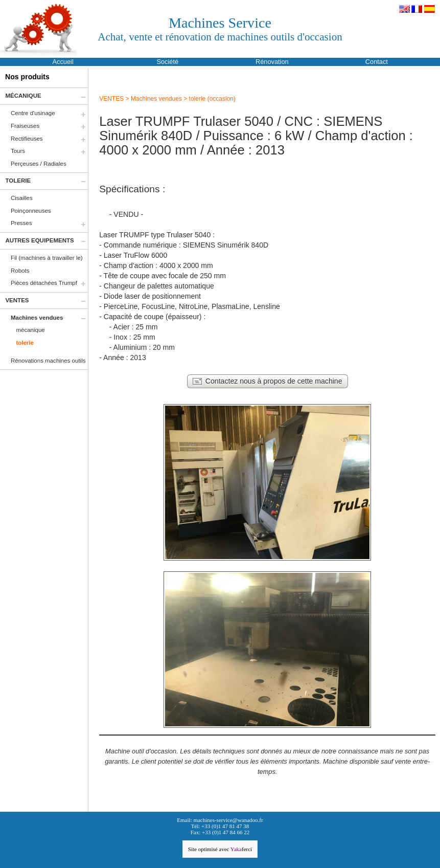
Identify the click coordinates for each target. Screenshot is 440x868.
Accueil (63, 62)
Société (167, 62)
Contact (377, 62)
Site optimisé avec (220, 849)
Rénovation (272, 62)
